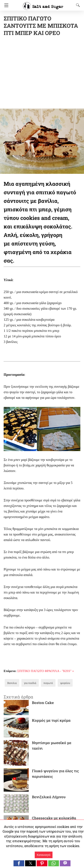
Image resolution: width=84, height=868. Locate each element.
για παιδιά (30, 683)
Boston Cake (43, 703)
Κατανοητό (44, 855)
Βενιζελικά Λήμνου (49, 797)
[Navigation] (5, 5)
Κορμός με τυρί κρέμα (51, 720)
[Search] (77, 5)
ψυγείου (65, 683)
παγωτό (48, 683)
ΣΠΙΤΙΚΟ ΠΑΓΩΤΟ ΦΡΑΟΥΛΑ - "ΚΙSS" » (46, 671)
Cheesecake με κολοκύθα (54, 818)
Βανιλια (12, 683)
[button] (19, 863)
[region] (44, 73)
